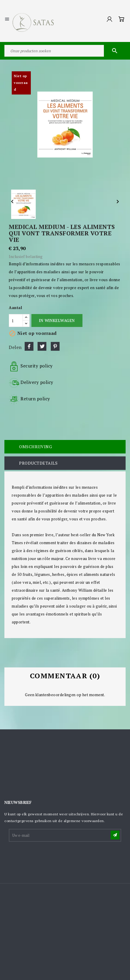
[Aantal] (16, 321)
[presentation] (54, 857)
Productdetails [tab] (38, 463)
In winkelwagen (57, 321)
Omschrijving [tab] (36, 447)
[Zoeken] (65, 51)
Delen (29, 346)
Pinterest (55, 346)
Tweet (42, 346)
